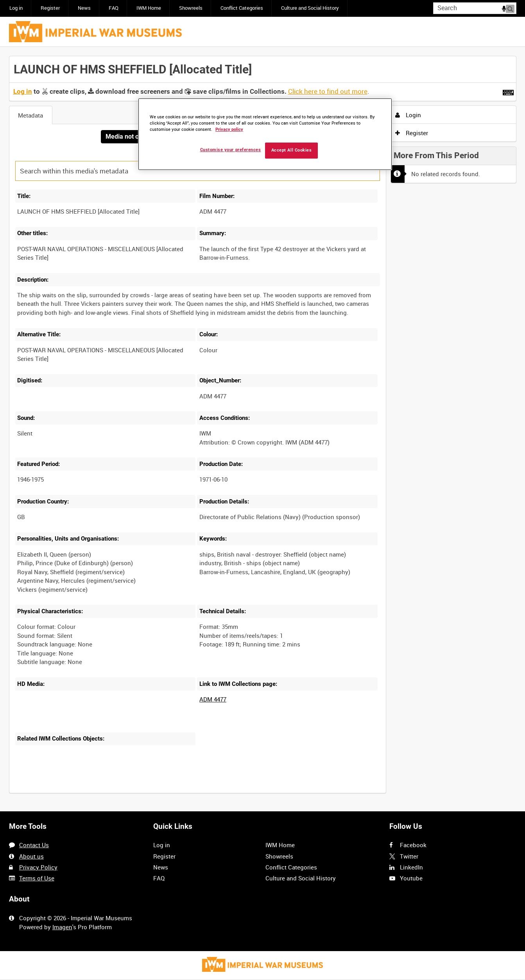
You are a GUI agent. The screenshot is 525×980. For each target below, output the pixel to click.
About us (31, 856)
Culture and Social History (310, 8)
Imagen (62, 927)
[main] (263, 429)
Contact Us (34, 845)
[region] (265, 134)
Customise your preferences (231, 150)
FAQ (114, 8)
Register (50, 8)
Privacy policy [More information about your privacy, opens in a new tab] (229, 129)
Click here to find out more (328, 91)
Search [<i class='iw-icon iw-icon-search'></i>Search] (512, 8)
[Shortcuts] (508, 91)
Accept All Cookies (292, 150)
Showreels (191, 8)
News (84, 8)
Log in (16, 8)
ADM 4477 (213, 700)
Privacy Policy (38, 867)
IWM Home (149, 8)
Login (408, 115)
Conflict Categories (242, 8)
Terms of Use (37, 878)
